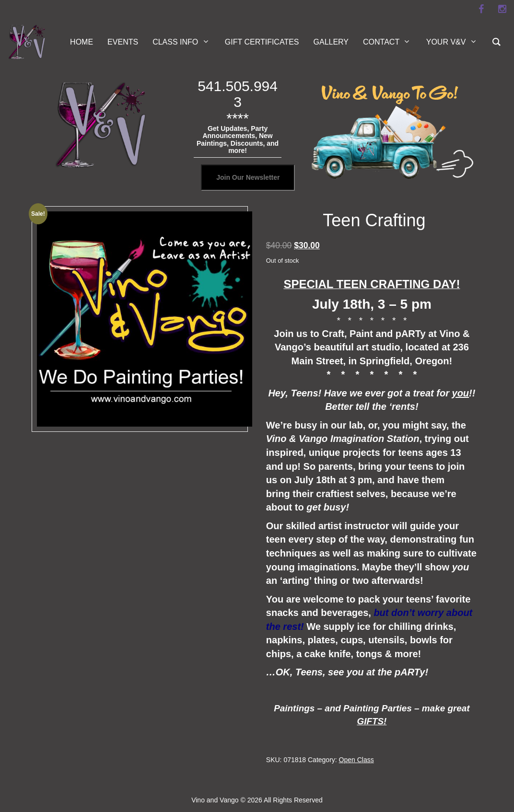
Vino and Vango (215, 800)
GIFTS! (372, 721)
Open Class (356, 760)
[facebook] (481, 9)
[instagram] (502, 9)
